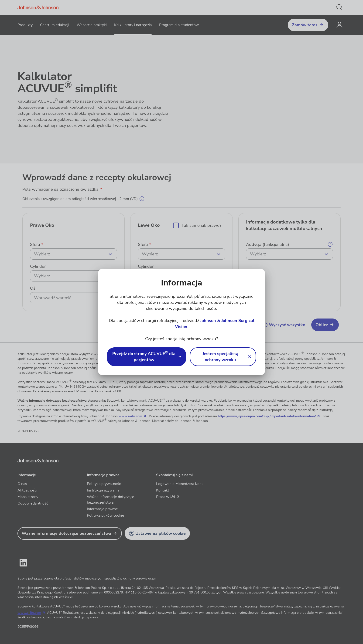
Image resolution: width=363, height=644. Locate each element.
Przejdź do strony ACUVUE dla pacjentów (144, 357)
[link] (147, 357)
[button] (223, 357)
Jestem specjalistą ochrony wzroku (220, 357)
